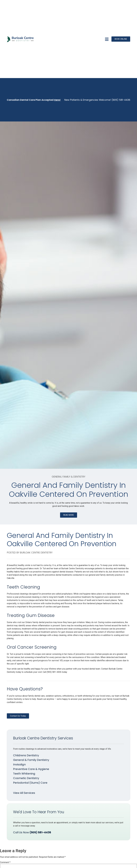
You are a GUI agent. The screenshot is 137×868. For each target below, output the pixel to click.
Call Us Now (32, 832)
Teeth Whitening (24, 774)
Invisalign (19, 764)
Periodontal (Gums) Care (30, 783)
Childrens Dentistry (26, 755)
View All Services (24, 793)
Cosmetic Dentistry (26, 778)
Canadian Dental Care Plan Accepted (34, 100)
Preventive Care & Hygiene (31, 769)
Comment (5, 862)
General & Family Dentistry (31, 760)
